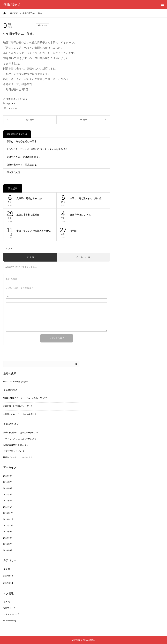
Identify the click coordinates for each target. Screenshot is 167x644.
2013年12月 (8, 513)
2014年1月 (8, 507)
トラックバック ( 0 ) (83, 257)
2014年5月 (8, 495)
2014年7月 (8, 482)
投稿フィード (9, 608)
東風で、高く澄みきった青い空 (86, 198)
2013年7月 (8, 544)
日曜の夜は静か (10, 433)
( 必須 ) (11, 279)
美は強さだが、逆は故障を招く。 (24, 157)
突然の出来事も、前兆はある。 (23, 165)
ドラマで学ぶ (9, 439)
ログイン (7, 602)
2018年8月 (8, 476)
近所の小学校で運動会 (28, 215)
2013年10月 (8, 526)
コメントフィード (11, 614)
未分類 (7, 569)
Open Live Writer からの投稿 (16, 382)
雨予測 (73, 231)
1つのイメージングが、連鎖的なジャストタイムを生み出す (37, 149)
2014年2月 (8, 501)
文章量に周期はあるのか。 (30, 198)
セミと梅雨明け (10, 390)
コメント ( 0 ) (30, 257)
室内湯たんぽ (14, 172)
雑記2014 (8, 583)
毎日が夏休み (12, 5)
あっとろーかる (20, 99)
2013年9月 (8, 532)
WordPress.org (10, 621)
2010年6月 (8, 550)
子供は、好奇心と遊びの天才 (22, 141)
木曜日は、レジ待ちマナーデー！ (18, 406)
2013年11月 (8, 519)
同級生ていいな (10, 457)
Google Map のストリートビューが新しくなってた (26, 398)
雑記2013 (28, 25)
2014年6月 (8, 488)
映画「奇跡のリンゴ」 (81, 215)
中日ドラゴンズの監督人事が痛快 (34, 231)
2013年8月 (8, 538)
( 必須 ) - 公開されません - (20, 288)
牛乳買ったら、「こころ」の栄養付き (20, 414)
